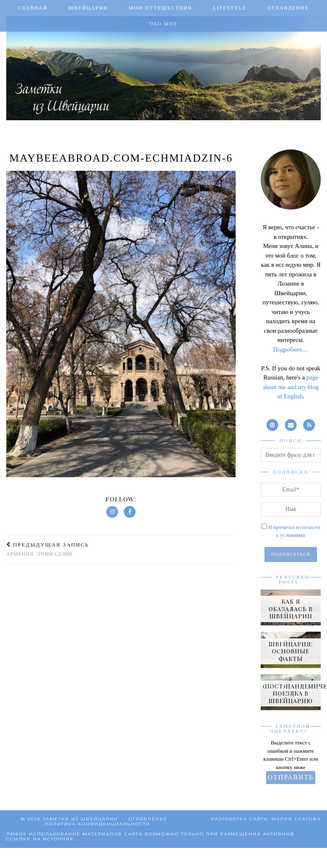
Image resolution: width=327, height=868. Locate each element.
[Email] (291, 424)
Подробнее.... (291, 349)
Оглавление (288, 8)
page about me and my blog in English (291, 387)
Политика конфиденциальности (97, 824)
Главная (33, 8)
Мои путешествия (160, 8)
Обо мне (163, 24)
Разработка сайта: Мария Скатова (266, 819)
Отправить (291, 777)
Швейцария (88, 8)
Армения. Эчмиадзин (48, 549)
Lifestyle (230, 8)
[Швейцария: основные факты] (291, 650)
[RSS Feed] (309, 424)
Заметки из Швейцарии (80, 819)
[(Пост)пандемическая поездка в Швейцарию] (291, 692)
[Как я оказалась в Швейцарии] (291, 607)
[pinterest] (272, 424)
